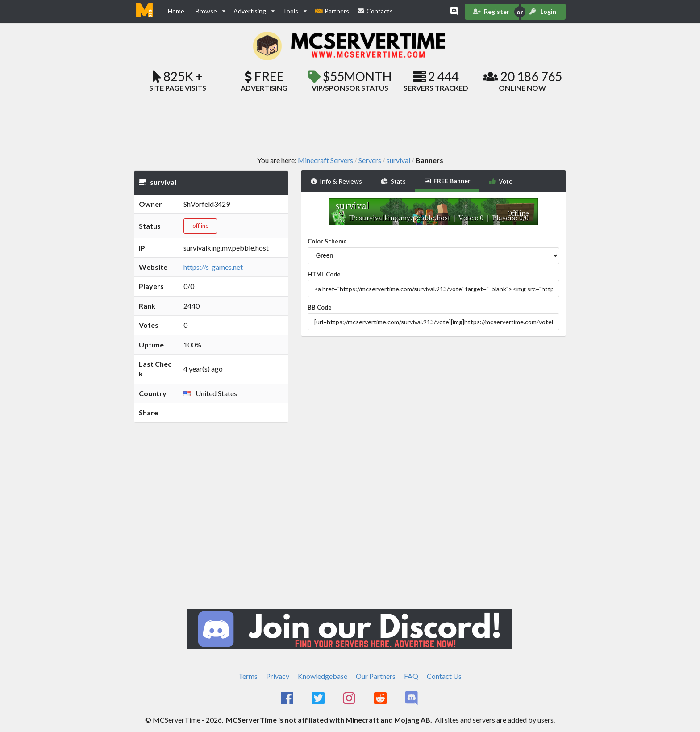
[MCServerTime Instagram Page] (350, 699)
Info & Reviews (336, 181)
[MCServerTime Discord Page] (412, 699)
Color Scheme (327, 241)
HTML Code (324, 274)
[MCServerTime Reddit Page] (381, 699)
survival (398, 160)
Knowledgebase (323, 676)
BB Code (320, 307)
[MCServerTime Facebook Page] (288, 699)
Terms (248, 676)
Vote (501, 181)
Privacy (278, 676)
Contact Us (444, 676)
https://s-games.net (213, 267)
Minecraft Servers (325, 160)
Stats (393, 181)
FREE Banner (448, 181)
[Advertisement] (350, 128)
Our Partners (376, 676)
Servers (370, 160)
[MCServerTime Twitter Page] (319, 699)
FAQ (411, 676)
